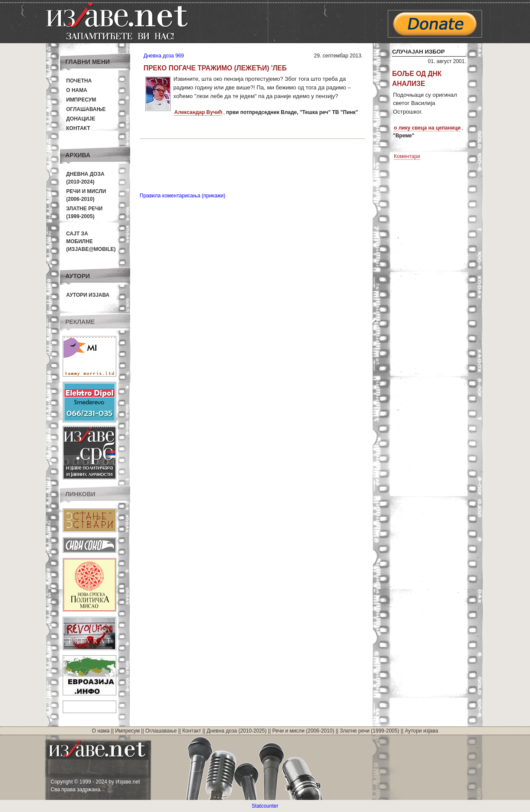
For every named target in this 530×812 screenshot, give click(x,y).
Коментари (407, 156)
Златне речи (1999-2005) (369, 731)
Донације (81, 119)
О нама (77, 90)
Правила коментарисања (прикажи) (182, 196)
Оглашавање (86, 109)
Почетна (79, 81)
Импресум (81, 100)
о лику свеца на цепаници (427, 128)
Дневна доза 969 (164, 56)
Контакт (78, 128)
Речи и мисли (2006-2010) (303, 731)
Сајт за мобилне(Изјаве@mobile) (91, 241)
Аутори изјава (88, 295)
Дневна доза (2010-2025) (237, 731)
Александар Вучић (198, 112)
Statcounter (265, 806)
